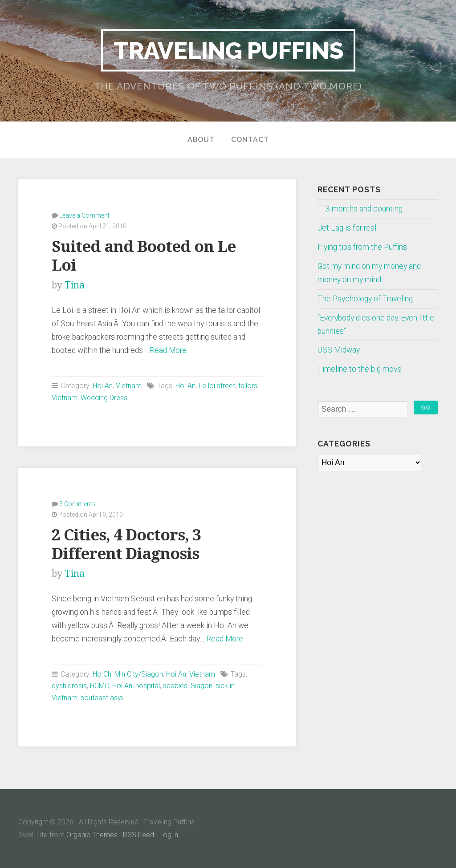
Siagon (202, 686)
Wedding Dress (104, 398)
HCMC (100, 686)
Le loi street (217, 386)
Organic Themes (92, 835)
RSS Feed (138, 835)
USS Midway (339, 350)
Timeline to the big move (360, 369)
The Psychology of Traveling (365, 299)
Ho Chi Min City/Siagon (128, 674)
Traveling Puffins (228, 50)
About (201, 140)
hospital (148, 686)
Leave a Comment (84, 215)
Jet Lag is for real (347, 228)
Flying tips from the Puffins (362, 247)
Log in (169, 835)
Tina (75, 285)
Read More (168, 350)
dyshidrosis (69, 686)
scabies (175, 686)
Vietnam (129, 386)
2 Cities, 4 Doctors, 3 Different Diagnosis (126, 544)
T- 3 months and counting (360, 209)
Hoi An (103, 386)
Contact (250, 140)
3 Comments (77, 504)
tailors (248, 386)
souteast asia (102, 698)
